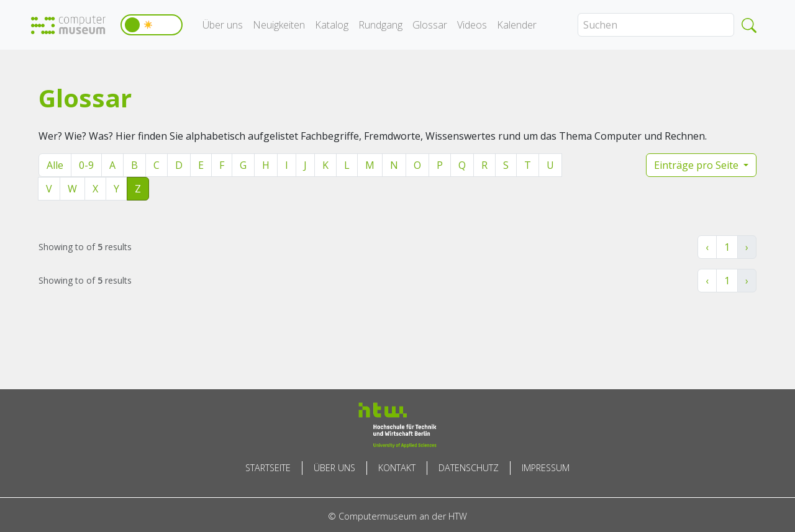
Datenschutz (469, 468)
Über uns (223, 25)
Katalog (332, 25)
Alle (55, 165)
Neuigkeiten (279, 25)
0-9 (86, 165)
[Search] (656, 25)
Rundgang (380, 25)
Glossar (430, 25)
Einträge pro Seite (697, 165)
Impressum (546, 468)
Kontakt (397, 468)
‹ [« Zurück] (707, 247)
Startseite (268, 468)
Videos (472, 25)
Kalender (517, 25)
